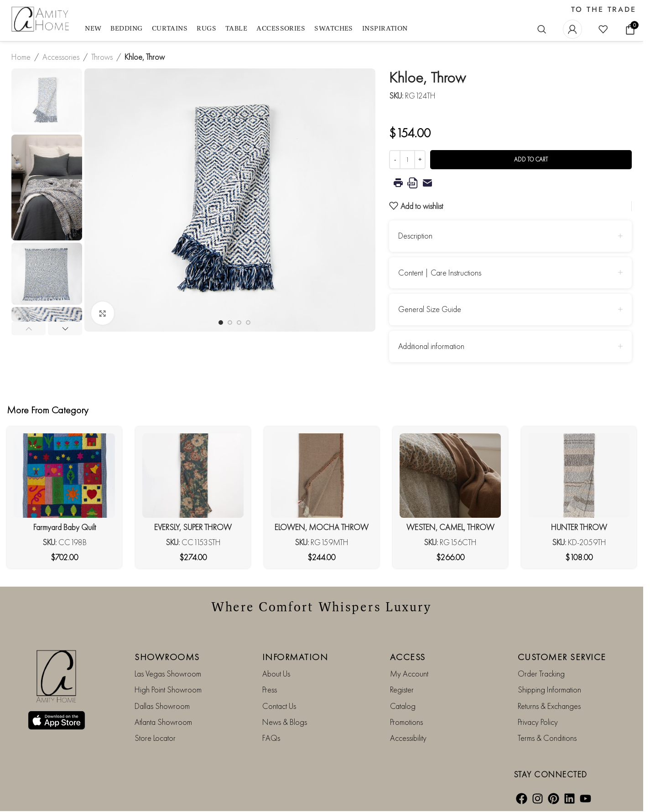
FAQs (271, 738)
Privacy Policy (538, 722)
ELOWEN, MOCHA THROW (322, 527)
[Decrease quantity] (395, 160)
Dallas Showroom (162, 706)
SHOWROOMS (167, 657)
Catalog (403, 706)
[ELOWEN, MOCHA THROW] (322, 476)
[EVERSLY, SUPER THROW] (193, 476)
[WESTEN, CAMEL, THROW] (450, 476)
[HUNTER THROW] (579, 476)
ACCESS (408, 657)
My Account (409, 674)
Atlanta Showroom (163, 722)
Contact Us (279, 706)
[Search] (542, 29)
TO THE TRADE (604, 10)
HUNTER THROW (579, 527)
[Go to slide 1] (221, 323)
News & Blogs (285, 722)
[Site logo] (41, 19)
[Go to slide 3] (239, 323)
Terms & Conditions (547, 738)
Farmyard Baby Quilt (65, 527)
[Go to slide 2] (230, 323)
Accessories (61, 57)
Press (270, 690)
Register (402, 690)
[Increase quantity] (420, 160)
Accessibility (408, 738)
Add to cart (531, 159)
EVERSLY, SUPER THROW (193, 527)
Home (21, 57)
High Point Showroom (168, 690)
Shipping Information (549, 690)
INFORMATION (295, 657)
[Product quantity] (407, 160)
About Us (276, 674)
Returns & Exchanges (549, 706)
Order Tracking (541, 674)
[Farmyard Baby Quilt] (64, 476)
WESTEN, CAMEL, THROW (450, 527)
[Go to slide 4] (248, 323)
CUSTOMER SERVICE (562, 657)
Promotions (406, 722)
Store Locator (155, 738)
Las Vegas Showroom (168, 674)
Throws (102, 57)
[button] (29, 328)
